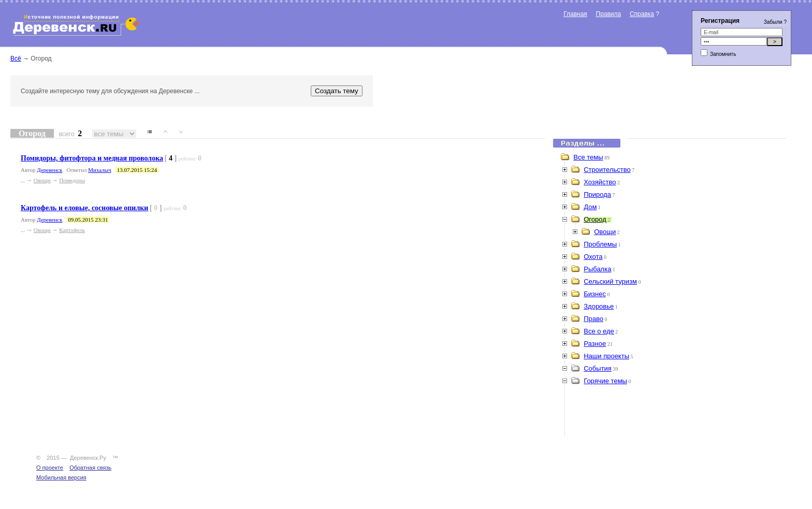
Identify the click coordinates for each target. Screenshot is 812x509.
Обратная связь (90, 468)
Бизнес (595, 294)
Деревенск (49, 170)
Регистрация (720, 21)
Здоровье (599, 306)
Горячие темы (605, 381)
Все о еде (599, 331)
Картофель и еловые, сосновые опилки (84, 208)
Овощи (42, 180)
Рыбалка (597, 269)
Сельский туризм (610, 281)
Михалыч (99, 170)
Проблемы (600, 244)
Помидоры (72, 180)
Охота (593, 257)
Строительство (607, 170)
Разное (595, 344)
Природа (597, 194)
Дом (590, 207)
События (598, 368)
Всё (16, 59)
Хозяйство (600, 182)
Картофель (72, 230)
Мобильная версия (61, 477)
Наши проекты (606, 356)
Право (593, 319)
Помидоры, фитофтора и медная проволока (92, 158)
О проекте (50, 468)
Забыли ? (775, 22)
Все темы (588, 157)
